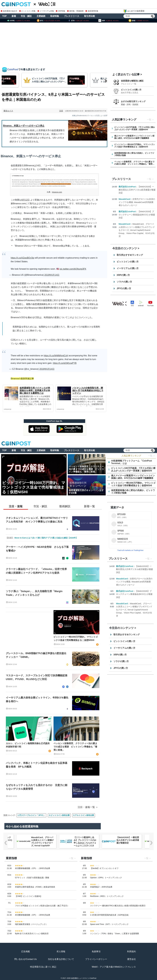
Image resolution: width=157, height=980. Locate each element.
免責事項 (96, 951)
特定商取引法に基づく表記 (43, 967)
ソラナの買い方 (124, 282)
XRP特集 (60, 11)
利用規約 (131, 951)
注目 (61, 111)
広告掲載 (26, 951)
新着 (14, 16)
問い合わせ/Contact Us (26, 959)
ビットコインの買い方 (131, 90)
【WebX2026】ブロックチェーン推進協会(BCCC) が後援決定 (137, 215)
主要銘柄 (41, 16)
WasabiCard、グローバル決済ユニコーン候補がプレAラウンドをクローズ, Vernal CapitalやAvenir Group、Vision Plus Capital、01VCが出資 (137, 230)
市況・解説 (26, 16)
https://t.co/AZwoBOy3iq (23, 258)
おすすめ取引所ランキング (133, 101)
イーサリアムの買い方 (128, 268)
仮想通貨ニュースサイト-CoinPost (84, 978)
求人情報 (61, 951)
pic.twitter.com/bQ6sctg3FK (73, 269)
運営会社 (131, 959)
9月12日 (26, 200)
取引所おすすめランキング (130, 255)
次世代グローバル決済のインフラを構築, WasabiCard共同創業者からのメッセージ (137, 202)
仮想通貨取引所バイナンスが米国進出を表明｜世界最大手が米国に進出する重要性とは (35, 390)
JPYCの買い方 (124, 288)
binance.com (57, 192)
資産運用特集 (92, 11)
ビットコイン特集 (27, 11)
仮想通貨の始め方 (9, 11)
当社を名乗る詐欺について (61, 959)
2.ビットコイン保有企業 (59, 815)
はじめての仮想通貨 (134, 11)
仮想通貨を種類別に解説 (132, 81)
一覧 (149, 120)
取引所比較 (90, 16)
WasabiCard (125, 199)
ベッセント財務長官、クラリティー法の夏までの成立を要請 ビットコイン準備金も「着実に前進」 (75, 747)
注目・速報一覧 (86, 807)
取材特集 (55, 16)
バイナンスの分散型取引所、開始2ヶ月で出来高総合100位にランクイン (88, 390)
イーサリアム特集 (46, 11)
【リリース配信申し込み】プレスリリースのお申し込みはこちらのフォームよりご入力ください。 (85, 843)
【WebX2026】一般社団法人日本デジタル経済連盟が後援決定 (137, 190)
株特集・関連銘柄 (75, 11)
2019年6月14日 (52, 275)
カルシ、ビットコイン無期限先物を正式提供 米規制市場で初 (29, 745)
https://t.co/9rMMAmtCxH (56, 356)
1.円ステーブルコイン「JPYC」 (31, 815)
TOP (4, 16)
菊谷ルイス (8, 111)
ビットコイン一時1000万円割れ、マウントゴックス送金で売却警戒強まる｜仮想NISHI (76, 638)
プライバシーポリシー (96, 959)
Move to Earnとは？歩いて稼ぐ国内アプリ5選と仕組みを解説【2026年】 (46, 538)
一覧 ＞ (152, 456)
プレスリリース (72, 16)
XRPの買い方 (123, 275)
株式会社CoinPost (127, 187)
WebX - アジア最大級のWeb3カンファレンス (114, 967)
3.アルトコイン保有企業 (84, 815)
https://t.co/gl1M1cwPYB (65, 363)
